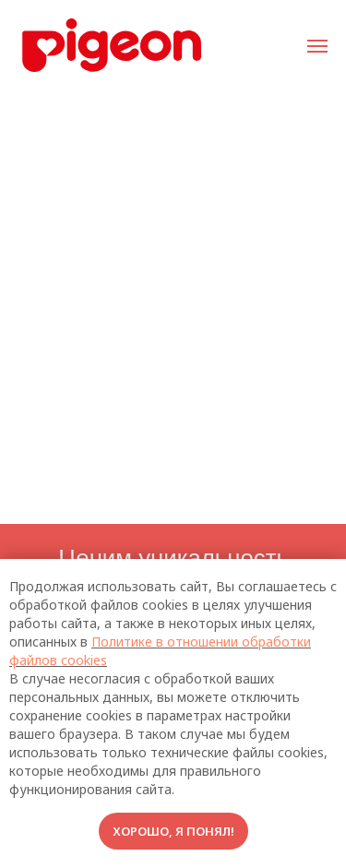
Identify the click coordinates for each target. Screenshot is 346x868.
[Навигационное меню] (317, 46)
